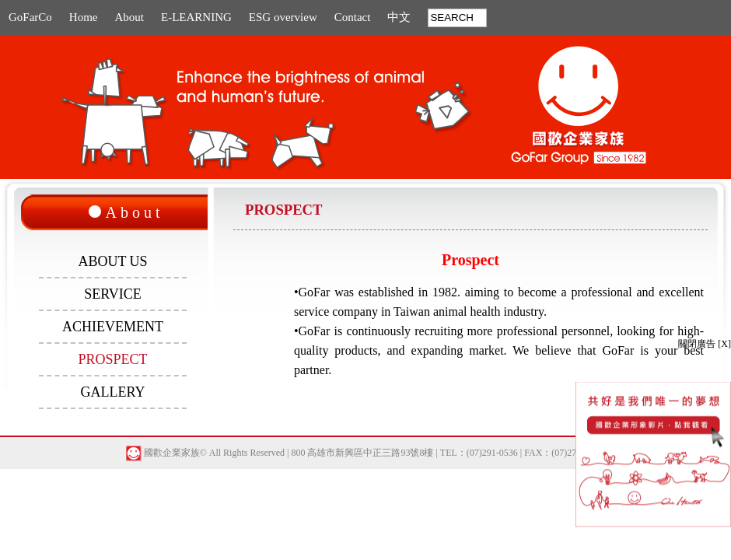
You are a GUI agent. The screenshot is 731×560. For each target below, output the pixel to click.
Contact (353, 17)
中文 (399, 17)
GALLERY (113, 392)
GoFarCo (30, 17)
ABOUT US (112, 261)
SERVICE (113, 294)
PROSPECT (112, 359)
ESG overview (283, 17)
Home (84, 17)
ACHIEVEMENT (113, 327)
